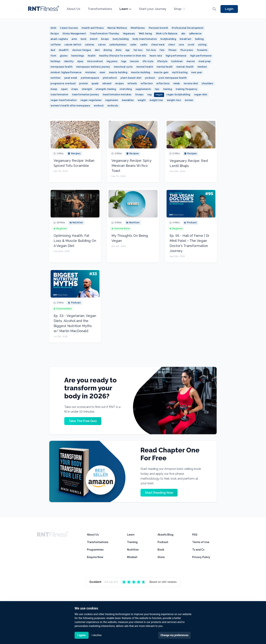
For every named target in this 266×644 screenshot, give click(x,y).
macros (191, 61)
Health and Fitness (93, 28)
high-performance (201, 56)
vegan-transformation (64, 100)
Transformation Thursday (104, 34)
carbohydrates (118, 45)
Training (132, 542)
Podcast (163, 542)
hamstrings (78, 56)
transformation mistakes (117, 95)
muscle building (118, 72)
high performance (176, 56)
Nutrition (133, 550)
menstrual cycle (123, 67)
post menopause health (173, 78)
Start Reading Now (159, 493)
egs (128, 50)
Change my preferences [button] (174, 635)
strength (87, 89)
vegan (159, 95)
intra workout (95, 61)
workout (99, 106)
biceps (105, 39)
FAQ (195, 535)
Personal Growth (158, 28)
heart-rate (156, 56)
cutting (202, 45)
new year (197, 72)
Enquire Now (95, 557)
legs (124, 61)
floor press (187, 50)
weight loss (156, 100)
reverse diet (191, 84)
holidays (55, 61)
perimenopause (90, 78)
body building (121, 39)
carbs (133, 45)
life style (148, 61)
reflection (147, 84)
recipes (120, 84)
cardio (144, 45)
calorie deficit (73, 45)
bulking (199, 39)
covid (191, 45)
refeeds (132, 84)
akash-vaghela (59, 39)
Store (161, 557)
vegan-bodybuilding (178, 95)
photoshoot (110, 78)
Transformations (100, 9)
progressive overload (63, 84)
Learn (126, 9)
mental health (145, 67)
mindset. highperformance (66, 72)
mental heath (165, 67)
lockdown (177, 61)
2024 (53, 28)
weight (142, 100)
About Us (73, 9)
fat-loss (151, 50)
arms (74, 39)
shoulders (207, 84)
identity (69, 61)
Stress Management (74, 34)
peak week (71, 78)
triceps (139, 95)
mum (102, 72)
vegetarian (112, 100)
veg (149, 95)
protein (84, 84)
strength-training (106, 89)
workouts (113, 106)
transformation (59, 95)
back (84, 39)
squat (64, 89)
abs (183, 34)
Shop (179, 9)
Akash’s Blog (166, 535)
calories (90, 45)
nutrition (56, 78)
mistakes (90, 72)
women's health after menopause (70, 106)
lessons (134, 61)
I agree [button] (82, 635)
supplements (143, 89)
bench (94, 39)
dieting (108, 50)
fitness (173, 50)
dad (53, 50)
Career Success (69, 28)
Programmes (95, 550)
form (53, 56)
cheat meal (158, 45)
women (189, 100)
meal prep (205, 61)
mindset (202, 67)
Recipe (55, 34)
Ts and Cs (198, 550)
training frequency (186, 89)
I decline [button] (97, 635)
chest (172, 45)
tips (157, 89)
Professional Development (188, 28)
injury (80, 61)
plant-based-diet (131, 78)
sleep (54, 89)
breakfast (186, 39)
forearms (202, 50)
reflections (163, 84)
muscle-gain (161, 72)
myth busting (180, 72)
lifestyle (163, 61)
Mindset (132, 557)
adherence (195, 34)
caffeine (56, 45)
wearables (128, 100)
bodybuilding (168, 39)
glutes (64, 56)
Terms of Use (201, 542)
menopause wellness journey (93, 67)
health (92, 56)
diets (119, 50)
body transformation (145, 39)
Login (229, 9)
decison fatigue (82, 50)
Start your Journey (153, 9)
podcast (150, 78)
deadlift (64, 50)
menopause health (62, 67)
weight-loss (174, 100)
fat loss (138, 50)
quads (95, 84)
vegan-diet (201, 95)
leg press (112, 61)
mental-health (185, 67)
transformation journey (85, 95)
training (168, 89)
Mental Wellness (117, 28)
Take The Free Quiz (83, 421)
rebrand (107, 84)
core (181, 45)
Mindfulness (138, 28)
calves (102, 45)
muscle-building (141, 72)
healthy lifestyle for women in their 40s (123, 56)
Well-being (145, 34)
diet (97, 50)
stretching (126, 89)
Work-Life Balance (167, 34)
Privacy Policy (201, 557)
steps (75, 89)
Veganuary (129, 34)
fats (162, 50)
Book (161, 550)
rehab (177, 84)
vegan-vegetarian (91, 100)
